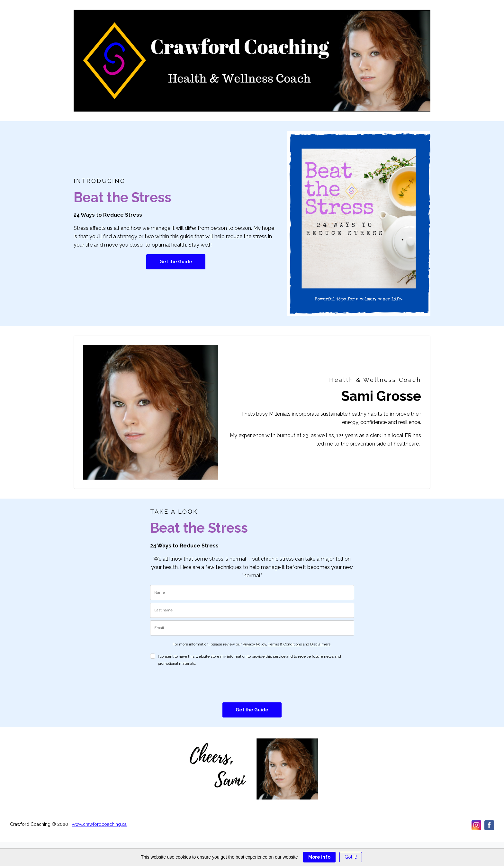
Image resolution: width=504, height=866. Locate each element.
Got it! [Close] (351, 857)
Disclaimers (320, 644)
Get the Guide (176, 262)
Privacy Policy (254, 644)
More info (319, 857)
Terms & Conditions (285, 644)
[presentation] (199, 685)
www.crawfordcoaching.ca (99, 824)
